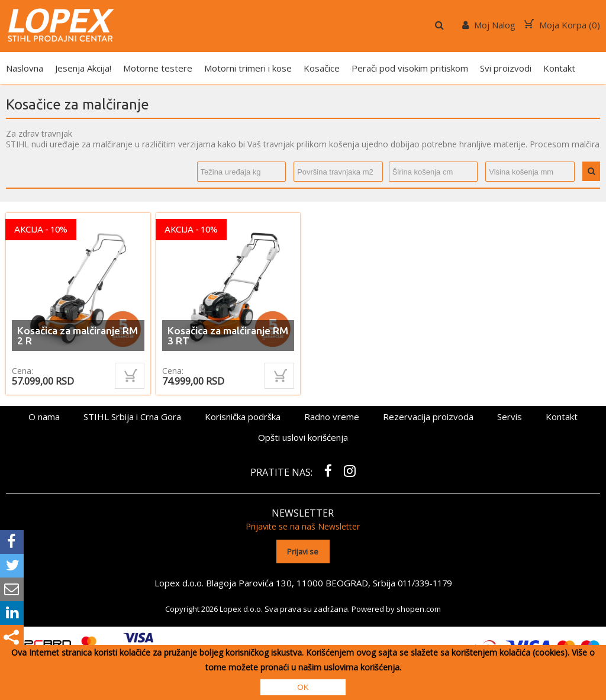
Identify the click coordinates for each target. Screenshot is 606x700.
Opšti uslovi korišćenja (303, 437)
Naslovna (25, 68)
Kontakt (559, 68)
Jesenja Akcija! (83, 68)
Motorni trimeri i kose (248, 68)
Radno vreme (332, 417)
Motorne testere (158, 68)
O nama (44, 417)
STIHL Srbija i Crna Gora (132, 417)
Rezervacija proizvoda (428, 417)
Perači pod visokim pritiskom (410, 68)
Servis (510, 417)
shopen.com (419, 605)
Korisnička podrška (243, 417)
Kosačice (322, 68)
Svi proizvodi (506, 68)
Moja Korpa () (562, 25)
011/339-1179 (424, 580)
